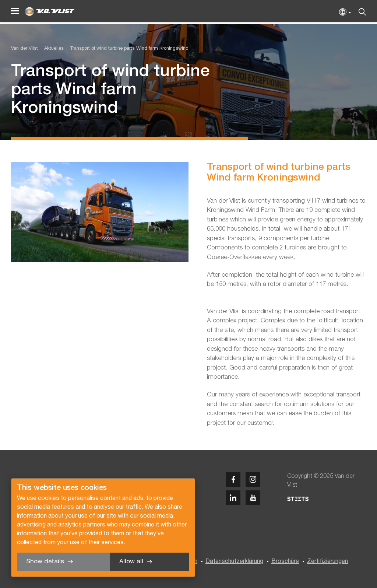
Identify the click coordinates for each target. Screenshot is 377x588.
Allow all (131, 562)
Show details (45, 562)
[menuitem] (51, 49)
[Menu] (15, 11)
